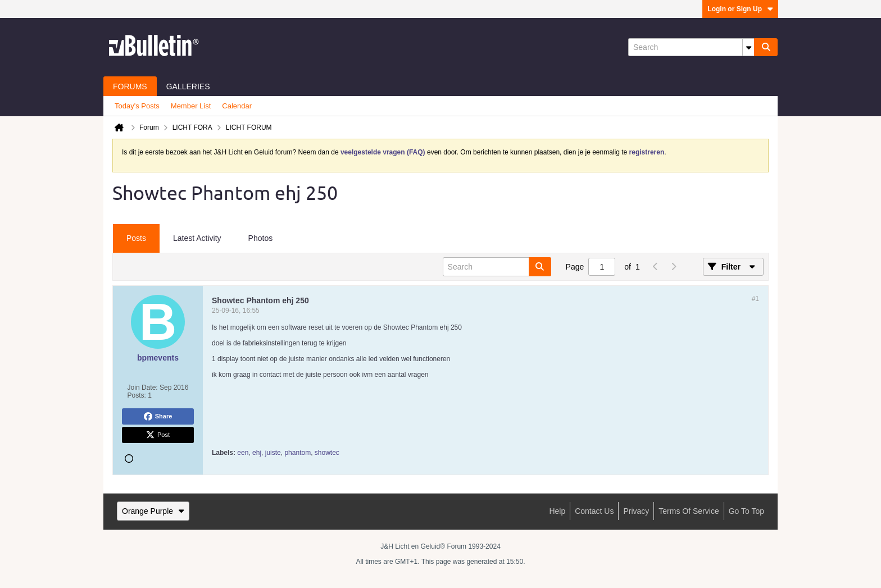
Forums (130, 86)
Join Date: (143, 388)
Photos (261, 238)
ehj (257, 453)
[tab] (136, 239)
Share (158, 417)
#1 (755, 299)
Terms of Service (689, 511)
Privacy (636, 511)
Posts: (137, 395)
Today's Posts (137, 106)
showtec (327, 453)
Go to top (746, 511)
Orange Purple (153, 511)
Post (158, 435)
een (243, 453)
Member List (191, 106)
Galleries (188, 86)
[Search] (691, 47)
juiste (273, 453)
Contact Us (594, 511)
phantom (298, 453)
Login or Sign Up (740, 9)
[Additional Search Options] (748, 47)
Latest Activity (197, 238)
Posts (136, 238)
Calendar (237, 106)
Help (557, 511)
